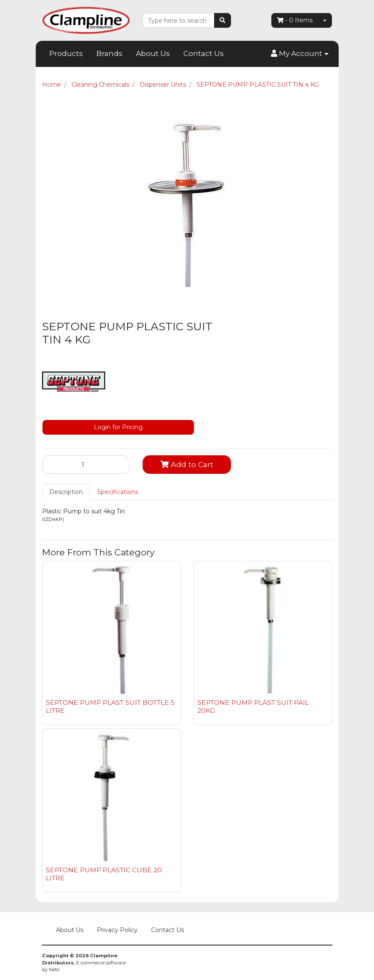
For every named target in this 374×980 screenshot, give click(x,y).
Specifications (118, 492)
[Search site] (223, 20)
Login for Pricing (118, 427)
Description (66, 492)
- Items (295, 20)
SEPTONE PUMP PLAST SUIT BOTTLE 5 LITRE (110, 706)
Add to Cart (187, 464)
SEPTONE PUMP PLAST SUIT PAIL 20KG (253, 706)
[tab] (66, 492)
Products (66, 53)
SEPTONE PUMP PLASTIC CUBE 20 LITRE (104, 874)
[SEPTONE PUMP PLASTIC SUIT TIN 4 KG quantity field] (86, 465)
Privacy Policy (117, 930)
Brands (109, 53)
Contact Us (204, 53)
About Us (153, 53)
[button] (300, 54)
